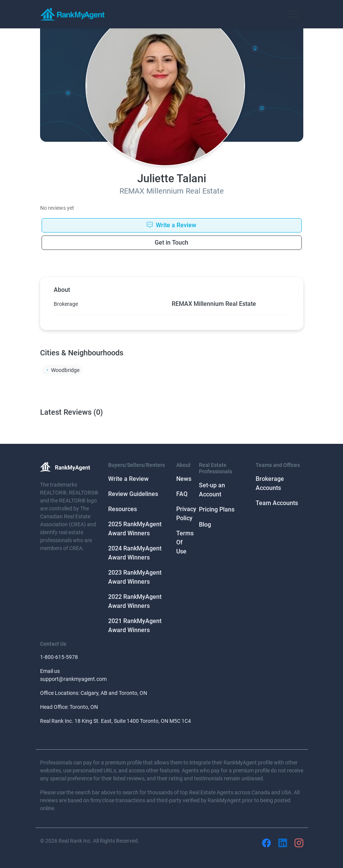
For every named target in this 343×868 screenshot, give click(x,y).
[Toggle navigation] (293, 14)
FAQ (182, 494)
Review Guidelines (133, 494)
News (184, 479)
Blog (205, 525)
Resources (123, 509)
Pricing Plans (217, 509)
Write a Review (128, 479)
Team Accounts (277, 503)
